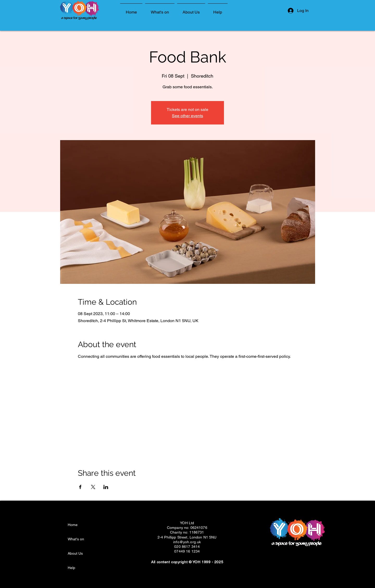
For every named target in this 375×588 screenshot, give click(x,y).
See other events (187, 116)
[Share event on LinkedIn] (106, 487)
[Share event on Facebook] (80, 487)
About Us (75, 553)
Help (71, 568)
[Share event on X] (93, 487)
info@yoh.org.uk (187, 542)
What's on (76, 539)
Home (73, 525)
